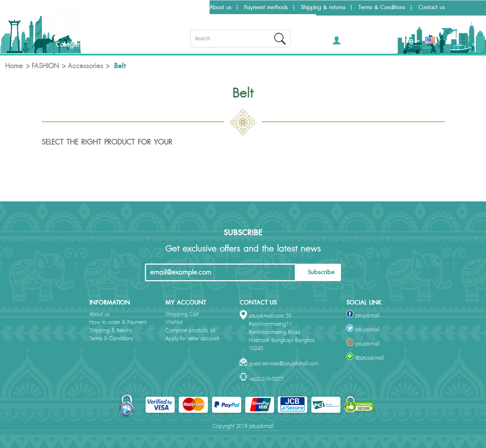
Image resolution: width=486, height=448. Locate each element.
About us (220, 7)
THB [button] (411, 42)
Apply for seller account (192, 339)
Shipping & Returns (111, 331)
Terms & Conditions (382, 7)
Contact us (432, 7)
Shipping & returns (323, 7)
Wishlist (174, 322)
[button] (347, 42)
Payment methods (266, 7)
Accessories (86, 66)
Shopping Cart (182, 314)
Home (14, 66)
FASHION (45, 66)
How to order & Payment (118, 322)
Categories (66, 45)
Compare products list (190, 331)
